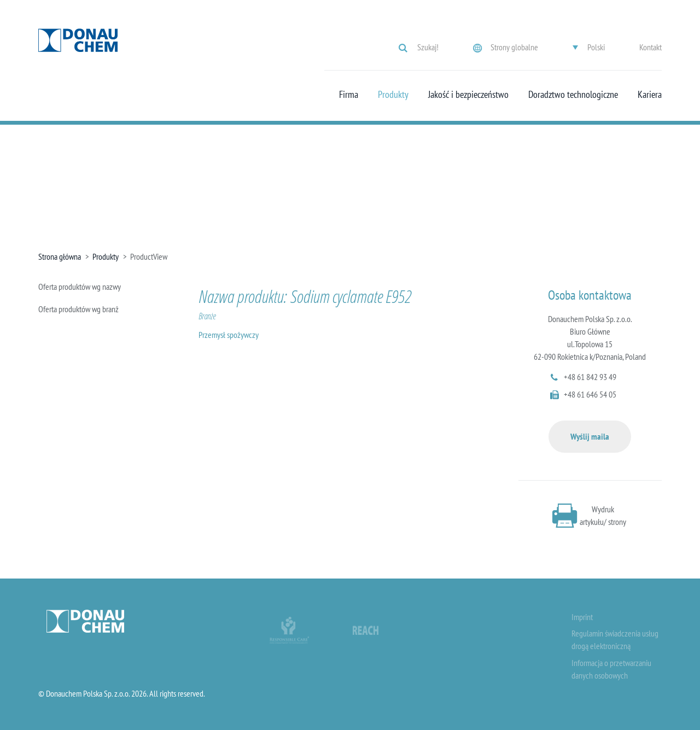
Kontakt (651, 47)
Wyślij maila (590, 436)
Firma (349, 95)
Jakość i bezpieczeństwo (468, 95)
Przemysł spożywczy (229, 335)
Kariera (650, 95)
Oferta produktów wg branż (78, 309)
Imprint (582, 617)
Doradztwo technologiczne (573, 95)
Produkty (393, 95)
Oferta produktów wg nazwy (80, 287)
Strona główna (60, 256)
